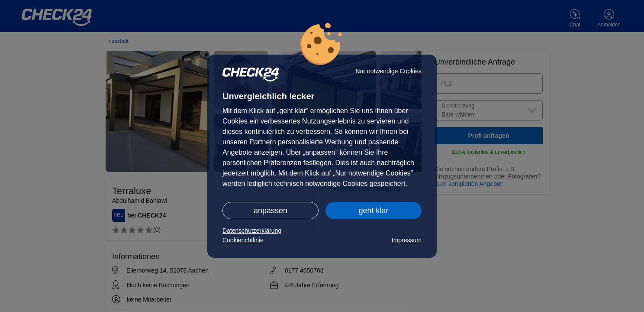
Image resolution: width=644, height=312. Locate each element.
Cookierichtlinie (243, 240)
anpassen (270, 211)
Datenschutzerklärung (252, 231)
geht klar (373, 211)
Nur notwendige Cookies (388, 71)
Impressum (407, 240)
